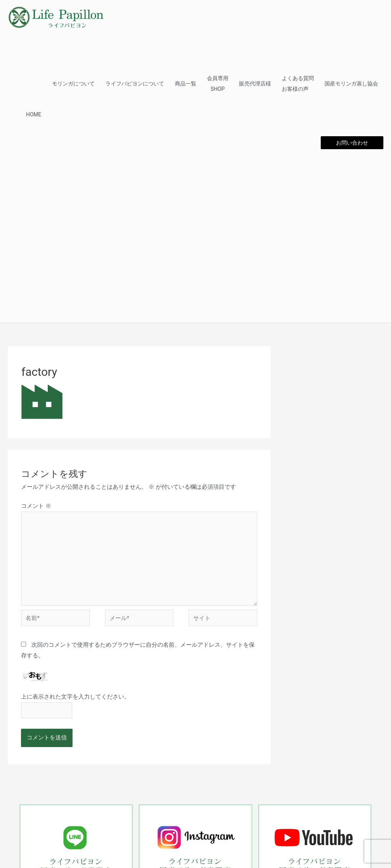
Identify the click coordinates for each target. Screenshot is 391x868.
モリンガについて (73, 84)
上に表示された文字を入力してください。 (75, 697)
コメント (36, 506)
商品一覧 (186, 84)
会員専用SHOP (218, 84)
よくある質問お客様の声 (298, 84)
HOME (34, 114)
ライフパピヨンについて (135, 84)
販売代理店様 (255, 84)
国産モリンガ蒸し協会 (351, 84)
